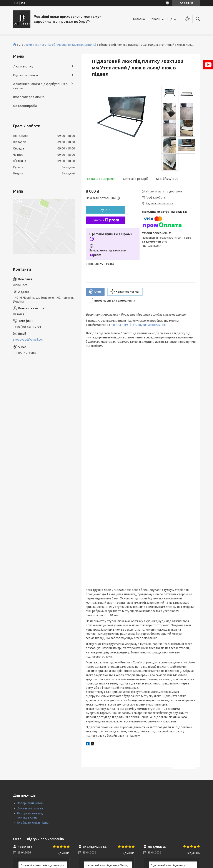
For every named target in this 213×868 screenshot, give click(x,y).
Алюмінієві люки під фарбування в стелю (40, 86)
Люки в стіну (23, 66)
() (148, 325)
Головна (139, 19)
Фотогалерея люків (29, 97)
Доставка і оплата (30, 808)
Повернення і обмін (31, 803)
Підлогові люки (25, 75)
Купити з (105, 220)
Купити (106, 210)
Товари (155, 19)
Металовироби (25, 106)
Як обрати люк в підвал (34, 823)
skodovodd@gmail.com (29, 340)
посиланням (120, 325)
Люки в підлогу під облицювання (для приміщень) (60, 45)
